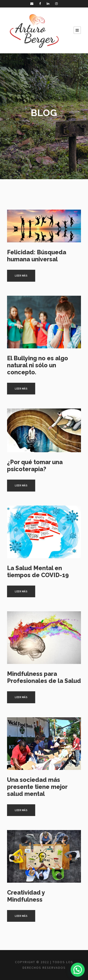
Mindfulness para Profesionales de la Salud (44, 677)
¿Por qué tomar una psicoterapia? (35, 466)
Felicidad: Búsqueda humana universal (37, 256)
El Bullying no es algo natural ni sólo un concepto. (38, 365)
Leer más (21, 275)
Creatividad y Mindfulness (26, 896)
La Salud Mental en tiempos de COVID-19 (38, 572)
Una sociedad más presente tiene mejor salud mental (37, 787)
